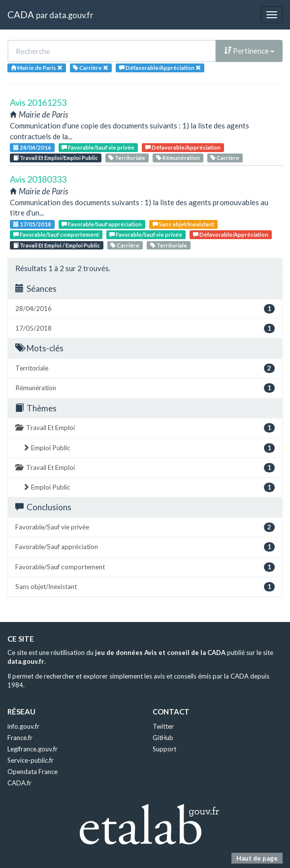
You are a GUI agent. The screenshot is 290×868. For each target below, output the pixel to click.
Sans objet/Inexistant (183, 224)
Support (164, 749)
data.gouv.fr (71, 15)
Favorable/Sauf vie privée (98, 147)
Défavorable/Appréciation (183, 147)
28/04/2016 (32, 147)
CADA (21, 15)
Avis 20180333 (38, 179)
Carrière (225, 158)
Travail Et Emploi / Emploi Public (57, 245)
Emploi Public (149, 448)
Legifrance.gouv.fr (32, 749)
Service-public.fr (31, 760)
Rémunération (178, 158)
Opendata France (32, 772)
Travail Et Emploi (145, 428)
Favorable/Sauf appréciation (102, 224)
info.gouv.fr (23, 726)
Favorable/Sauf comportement (56, 234)
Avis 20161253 (38, 102)
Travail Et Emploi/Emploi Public (56, 158)
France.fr (20, 738)
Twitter (163, 726)
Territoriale (127, 158)
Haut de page (257, 858)
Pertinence (249, 51)
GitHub (163, 738)
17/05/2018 (32, 224)
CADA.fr (19, 783)
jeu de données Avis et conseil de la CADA (160, 652)
